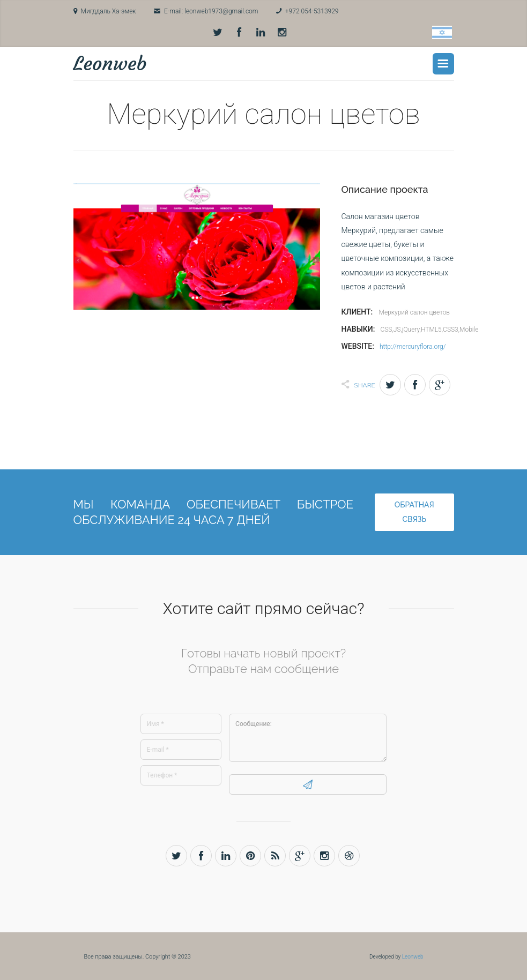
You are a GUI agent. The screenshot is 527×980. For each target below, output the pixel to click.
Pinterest (250, 854)
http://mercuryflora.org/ (413, 345)
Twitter (218, 33)
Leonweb (110, 62)
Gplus (440, 383)
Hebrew (442, 32)
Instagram (282, 33)
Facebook (239, 33)
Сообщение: (308, 736)
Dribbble (349, 854)
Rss (275, 854)
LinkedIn (261, 33)
